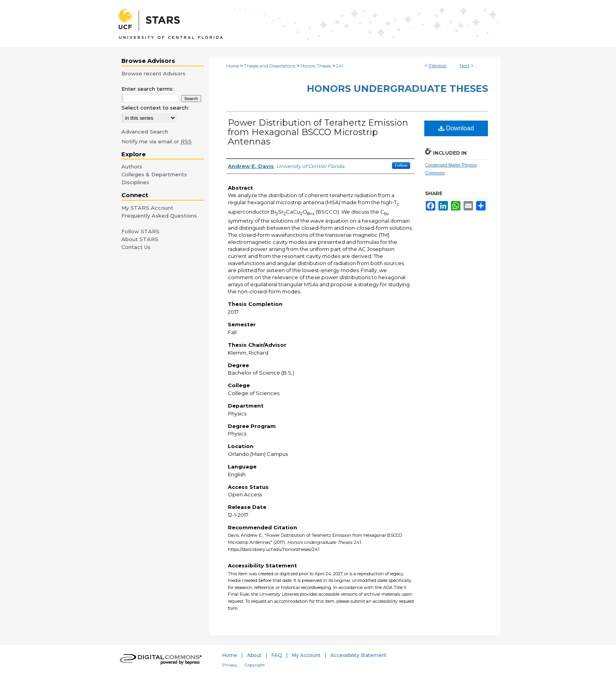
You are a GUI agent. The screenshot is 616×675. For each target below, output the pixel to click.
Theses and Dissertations (270, 66)
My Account (306, 655)
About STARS (140, 239)
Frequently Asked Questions (159, 216)
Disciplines (135, 182)
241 (340, 66)
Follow (401, 165)
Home (233, 66)
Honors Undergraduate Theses (397, 89)
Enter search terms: (148, 89)
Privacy (230, 665)
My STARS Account (147, 208)
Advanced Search (145, 132)
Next (465, 66)
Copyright (255, 665)
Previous (437, 66)
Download (456, 128)
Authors (132, 166)
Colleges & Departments (154, 174)
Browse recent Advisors (153, 73)
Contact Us (136, 247)
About (254, 655)
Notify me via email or (157, 141)
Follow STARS (140, 231)
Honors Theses (316, 66)
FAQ (277, 655)
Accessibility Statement (358, 655)
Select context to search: (155, 108)
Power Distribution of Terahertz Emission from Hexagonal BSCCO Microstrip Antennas (318, 132)
